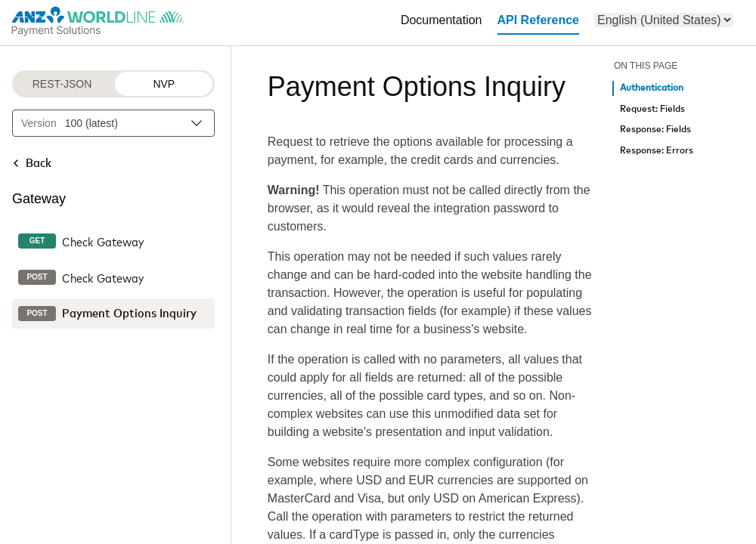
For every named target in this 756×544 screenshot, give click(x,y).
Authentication (652, 88)
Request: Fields (652, 109)
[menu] (664, 20)
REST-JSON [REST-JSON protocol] (62, 84)
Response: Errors (657, 151)
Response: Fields (655, 130)
